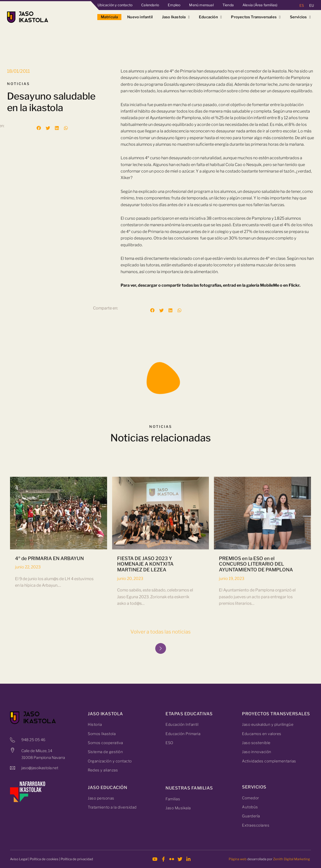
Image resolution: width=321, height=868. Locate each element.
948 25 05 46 (33, 740)
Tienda (228, 5)
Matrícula (109, 17)
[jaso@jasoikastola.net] (13, 768)
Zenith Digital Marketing (292, 859)
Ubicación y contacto (115, 5)
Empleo (174, 5)
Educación (210, 17)
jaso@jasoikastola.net (40, 768)
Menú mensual (201, 5)
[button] (39, 128)
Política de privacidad (77, 859)
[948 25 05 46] (13, 740)
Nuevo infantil (140, 17)
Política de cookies (44, 859)
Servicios (300, 17)
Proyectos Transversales (256, 17)
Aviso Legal (19, 859)
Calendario (150, 5)
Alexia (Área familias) (260, 5)
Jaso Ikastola (176, 17)
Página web (238, 859)
